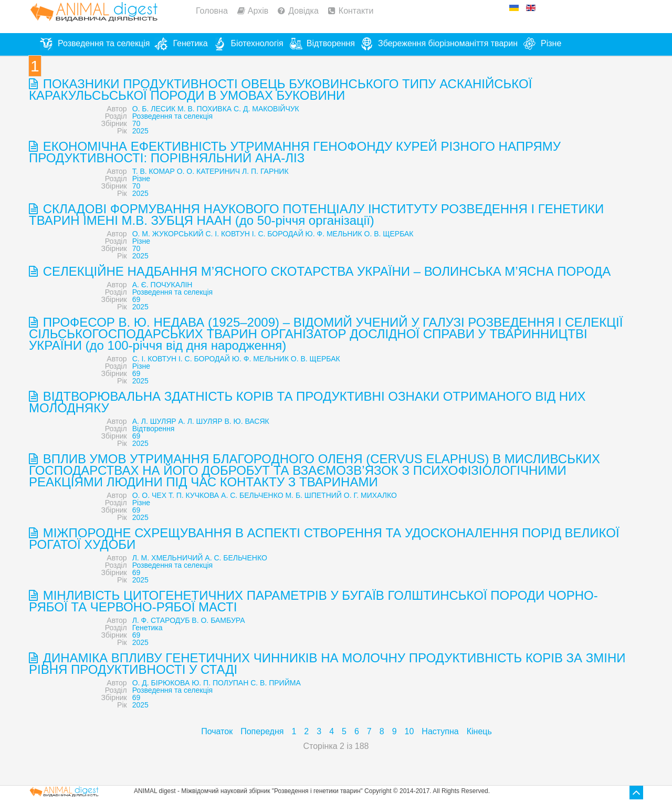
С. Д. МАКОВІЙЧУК (266, 109)
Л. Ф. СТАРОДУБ (161, 620)
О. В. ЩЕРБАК (389, 234)
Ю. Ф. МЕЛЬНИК (334, 234)
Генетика (148, 628)
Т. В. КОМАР (154, 171)
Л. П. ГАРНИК (265, 171)
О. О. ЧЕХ (149, 495)
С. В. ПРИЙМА (276, 683)
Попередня (262, 731)
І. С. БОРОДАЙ (278, 234)
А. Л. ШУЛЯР (154, 421)
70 (136, 123)
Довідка (303, 11)
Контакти (356, 11)
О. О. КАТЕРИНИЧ (209, 171)
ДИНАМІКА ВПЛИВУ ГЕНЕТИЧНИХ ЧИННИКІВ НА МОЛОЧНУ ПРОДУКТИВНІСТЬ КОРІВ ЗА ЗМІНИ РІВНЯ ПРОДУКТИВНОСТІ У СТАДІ (327, 664)
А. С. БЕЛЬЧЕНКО (252, 495)
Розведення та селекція (172, 116)
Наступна (440, 731)
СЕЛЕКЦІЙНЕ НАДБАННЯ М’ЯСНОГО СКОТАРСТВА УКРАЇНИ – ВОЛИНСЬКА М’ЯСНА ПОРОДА (325, 271)
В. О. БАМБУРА (218, 620)
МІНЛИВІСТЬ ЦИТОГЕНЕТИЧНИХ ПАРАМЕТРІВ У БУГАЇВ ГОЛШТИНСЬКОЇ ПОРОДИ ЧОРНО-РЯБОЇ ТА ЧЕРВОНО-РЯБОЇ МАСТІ (313, 601)
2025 (140, 131)
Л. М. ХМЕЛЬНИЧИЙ (168, 558)
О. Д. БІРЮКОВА (161, 683)
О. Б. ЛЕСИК (154, 109)
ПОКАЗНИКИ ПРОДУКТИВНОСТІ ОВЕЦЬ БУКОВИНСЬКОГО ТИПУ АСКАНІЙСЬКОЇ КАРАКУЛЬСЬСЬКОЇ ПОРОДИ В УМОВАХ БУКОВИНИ (280, 90)
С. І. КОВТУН (227, 234)
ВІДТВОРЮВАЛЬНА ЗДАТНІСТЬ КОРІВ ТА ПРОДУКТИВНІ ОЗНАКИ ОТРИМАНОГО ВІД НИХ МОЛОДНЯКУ (307, 402)
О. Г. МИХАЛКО (370, 495)
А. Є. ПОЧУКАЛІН (162, 285)
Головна (212, 11)
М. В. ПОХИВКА (204, 109)
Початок (217, 731)
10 (409, 731)
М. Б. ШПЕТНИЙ (313, 495)
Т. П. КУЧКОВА (194, 495)
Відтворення (154, 429)
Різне (141, 179)
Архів (258, 11)
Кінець (479, 731)
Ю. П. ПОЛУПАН (220, 683)
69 (136, 299)
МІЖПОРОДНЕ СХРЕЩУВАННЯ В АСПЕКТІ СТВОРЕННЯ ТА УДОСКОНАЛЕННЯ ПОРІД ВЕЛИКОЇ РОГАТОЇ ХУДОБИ (324, 539)
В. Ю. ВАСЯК (246, 421)
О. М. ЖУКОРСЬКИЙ (168, 234)
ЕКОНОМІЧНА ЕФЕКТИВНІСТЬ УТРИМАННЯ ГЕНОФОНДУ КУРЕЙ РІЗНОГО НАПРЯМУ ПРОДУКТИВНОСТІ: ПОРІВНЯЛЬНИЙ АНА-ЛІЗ (295, 152)
